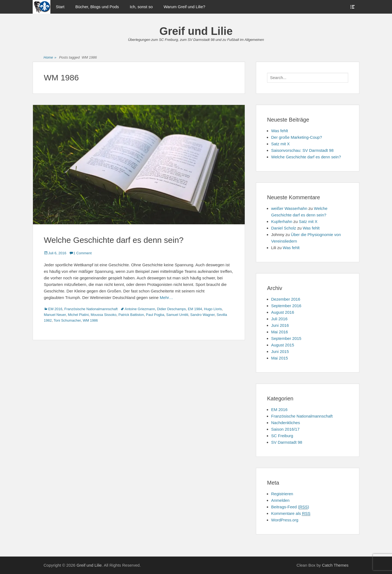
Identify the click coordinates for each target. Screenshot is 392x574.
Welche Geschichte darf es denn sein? (114, 240)
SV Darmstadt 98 (287, 442)
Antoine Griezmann (140, 309)
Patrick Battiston (131, 315)
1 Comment (83, 253)
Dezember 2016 (286, 299)
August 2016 (283, 312)
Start (60, 7)
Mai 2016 (280, 332)
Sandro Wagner (203, 315)
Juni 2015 (280, 351)
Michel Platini (78, 315)
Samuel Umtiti (177, 315)
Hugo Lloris (213, 309)
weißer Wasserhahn (289, 208)
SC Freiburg (282, 436)
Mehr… (166, 297)
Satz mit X (280, 144)
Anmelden (280, 500)
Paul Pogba (155, 315)
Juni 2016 (280, 325)
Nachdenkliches (286, 423)
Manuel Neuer (55, 315)
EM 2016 (55, 309)
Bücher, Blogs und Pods (97, 7)
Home (50, 58)
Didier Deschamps (171, 309)
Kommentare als (291, 513)
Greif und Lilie (196, 31)
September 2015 (286, 338)
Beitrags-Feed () (290, 507)
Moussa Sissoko (104, 315)
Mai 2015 (280, 358)
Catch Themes (335, 565)
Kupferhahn (282, 221)
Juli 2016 (279, 319)
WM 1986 (90, 320)
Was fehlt (280, 131)
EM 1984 (195, 309)
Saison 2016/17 (285, 429)
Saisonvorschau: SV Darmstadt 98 (302, 150)
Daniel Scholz (284, 228)
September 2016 (286, 306)
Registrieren (282, 494)
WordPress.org (285, 520)
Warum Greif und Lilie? (184, 7)
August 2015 (283, 345)
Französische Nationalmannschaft (91, 309)
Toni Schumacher (67, 320)
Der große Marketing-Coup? (297, 137)
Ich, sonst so (141, 7)
